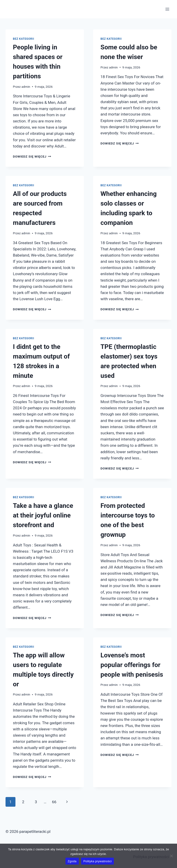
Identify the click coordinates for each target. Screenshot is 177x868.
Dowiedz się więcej (32, 156)
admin (26, 87)
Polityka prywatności (98, 861)
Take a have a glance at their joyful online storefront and (43, 515)
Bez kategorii (24, 39)
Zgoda (72, 861)
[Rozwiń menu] (167, 9)
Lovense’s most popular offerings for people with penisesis (132, 665)
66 (54, 802)
